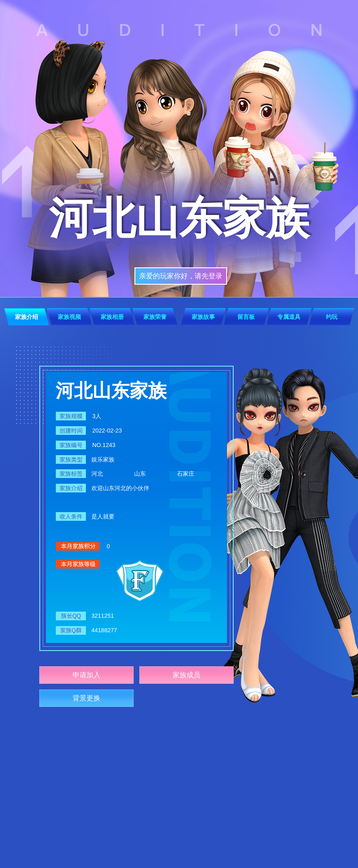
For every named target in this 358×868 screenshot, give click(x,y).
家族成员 (187, 675)
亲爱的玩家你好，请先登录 (181, 276)
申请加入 (86, 675)
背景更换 (86, 698)
